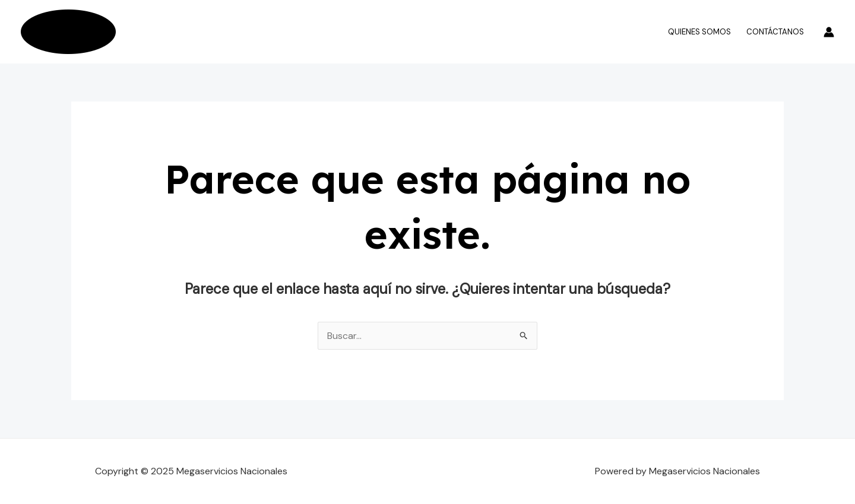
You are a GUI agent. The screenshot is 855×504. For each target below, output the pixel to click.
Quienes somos (699, 32)
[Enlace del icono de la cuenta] (829, 32)
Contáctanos (775, 32)
